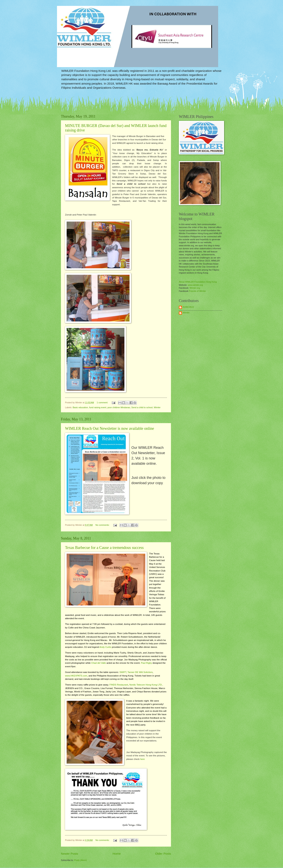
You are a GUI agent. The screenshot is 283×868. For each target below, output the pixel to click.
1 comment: (103, 403)
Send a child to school (142, 407)
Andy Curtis (105, 647)
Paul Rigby (146, 663)
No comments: (103, 525)
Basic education (80, 407)
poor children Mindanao (119, 407)
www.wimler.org (195, 285)
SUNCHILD (188, 307)
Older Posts (163, 854)
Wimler (157, 407)
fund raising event (98, 407)
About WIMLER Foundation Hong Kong (198, 282)
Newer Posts (70, 854)
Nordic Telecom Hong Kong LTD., (146, 685)
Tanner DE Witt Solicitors (140, 672)
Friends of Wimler (198, 291)
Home (117, 854)
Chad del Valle (98, 663)
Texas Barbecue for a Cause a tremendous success (104, 548)
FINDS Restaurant (119, 685)
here (142, 759)
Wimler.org (195, 288)
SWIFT (123, 672)
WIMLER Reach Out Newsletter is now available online (110, 428)
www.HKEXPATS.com (76, 676)
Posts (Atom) (80, 860)
